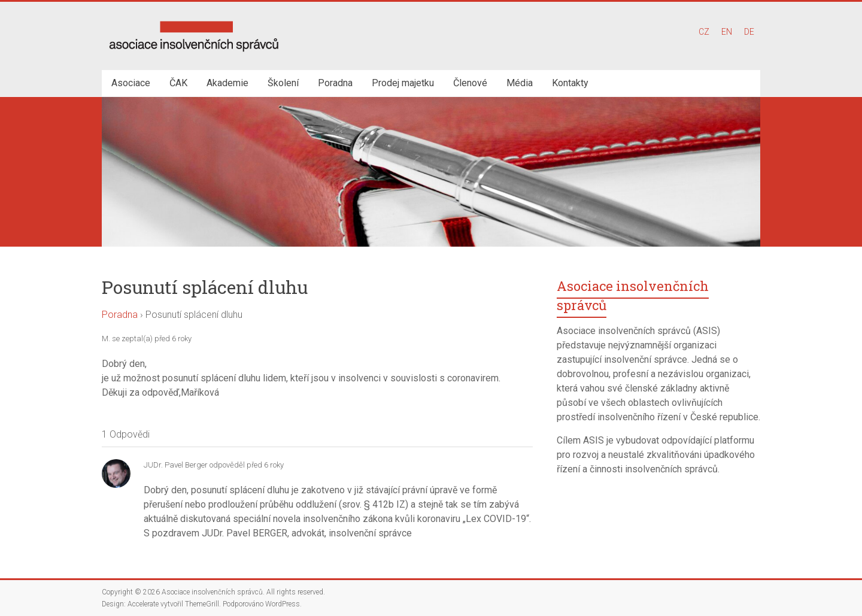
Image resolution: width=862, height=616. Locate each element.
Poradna (335, 83)
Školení (283, 83)
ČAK (178, 83)
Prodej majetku (403, 83)
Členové (470, 83)
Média (520, 83)
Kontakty (570, 83)
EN (727, 32)
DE (749, 32)
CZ (704, 32)
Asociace (131, 83)
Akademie (227, 83)
